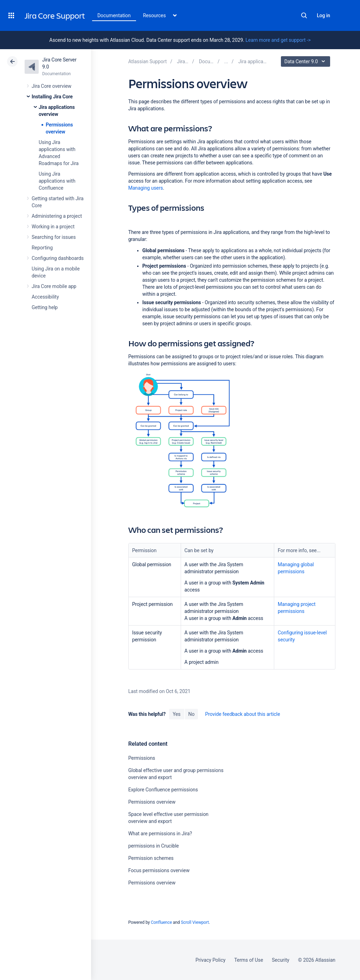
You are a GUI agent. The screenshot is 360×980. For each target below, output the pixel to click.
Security (281, 960)
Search (304, 15)
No (192, 714)
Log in (323, 15)
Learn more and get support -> (278, 40)
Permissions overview (152, 802)
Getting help (45, 307)
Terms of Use (249, 960)
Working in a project (53, 227)
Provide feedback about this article (242, 714)
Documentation (114, 15)
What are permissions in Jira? (160, 834)
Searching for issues (54, 237)
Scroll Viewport (195, 922)
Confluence (161, 922)
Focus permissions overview (159, 870)
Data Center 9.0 (306, 61)
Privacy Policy (210, 960)
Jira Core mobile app (54, 286)
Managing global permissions (296, 568)
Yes (176, 714)
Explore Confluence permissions (163, 790)
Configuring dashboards (58, 258)
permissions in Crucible (154, 846)
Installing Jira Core (52, 97)
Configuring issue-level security (302, 636)
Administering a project (57, 216)
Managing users (146, 188)
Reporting (42, 248)
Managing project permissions (297, 608)
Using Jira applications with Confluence (57, 181)
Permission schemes (151, 858)
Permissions (142, 758)
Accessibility (45, 297)
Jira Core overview (52, 86)
